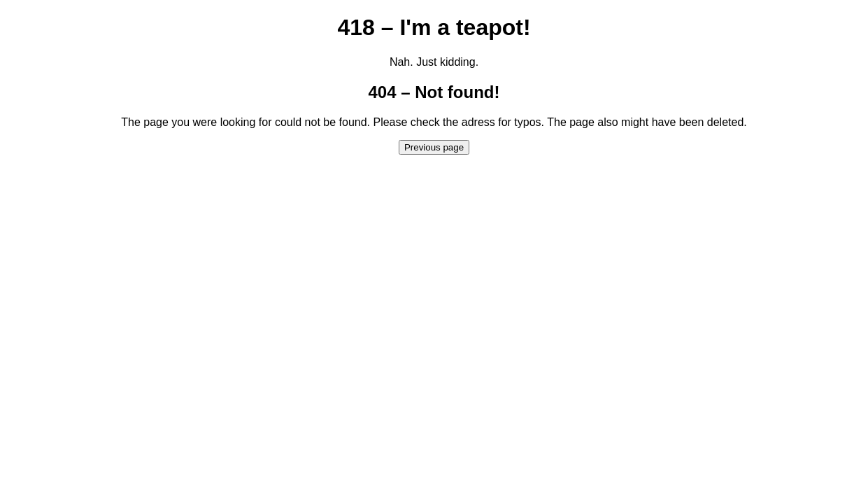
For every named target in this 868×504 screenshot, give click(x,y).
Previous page (434, 147)
